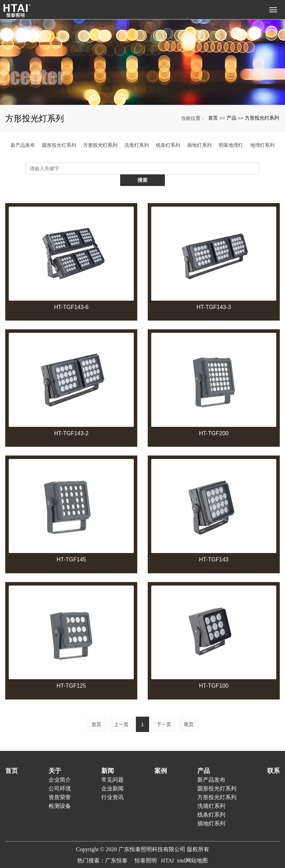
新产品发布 (23, 145)
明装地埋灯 (231, 145)
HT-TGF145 (71, 548)
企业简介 (60, 768)
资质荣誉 (60, 785)
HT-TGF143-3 (214, 295)
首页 (213, 118)
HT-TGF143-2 (71, 421)
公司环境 (60, 777)
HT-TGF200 (214, 421)
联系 (273, 759)
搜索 (259, 168)
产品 (232, 118)
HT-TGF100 (214, 674)
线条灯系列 (168, 145)
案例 (161, 759)
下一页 (164, 712)
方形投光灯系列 (262, 118)
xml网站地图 (192, 849)
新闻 (108, 759)
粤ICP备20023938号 (143, 860)
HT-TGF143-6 (71, 295)
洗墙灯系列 (137, 145)
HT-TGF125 (71, 674)
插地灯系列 (199, 145)
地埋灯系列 (262, 145)
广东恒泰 (116, 849)
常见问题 (112, 768)
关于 (55, 759)
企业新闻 (112, 777)
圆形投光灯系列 (59, 145)
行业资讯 (112, 785)
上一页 (121, 712)
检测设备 (60, 794)
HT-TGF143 (214, 548)
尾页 (189, 712)
